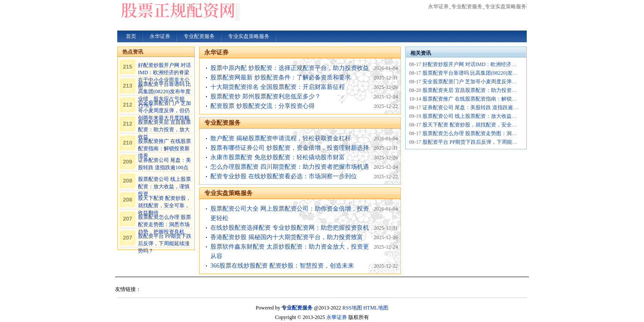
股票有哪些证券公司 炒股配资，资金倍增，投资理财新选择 (290, 148)
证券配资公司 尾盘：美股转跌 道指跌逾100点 (474, 107)
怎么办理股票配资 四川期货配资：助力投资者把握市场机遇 (290, 167)
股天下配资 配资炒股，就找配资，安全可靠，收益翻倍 (164, 205)
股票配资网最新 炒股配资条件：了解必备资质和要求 (281, 77)
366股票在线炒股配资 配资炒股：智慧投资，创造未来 (282, 266)
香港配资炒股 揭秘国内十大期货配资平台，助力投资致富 (287, 237)
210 (128, 143)
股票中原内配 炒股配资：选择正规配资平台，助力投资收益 (290, 68)
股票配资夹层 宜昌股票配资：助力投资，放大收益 (164, 129)
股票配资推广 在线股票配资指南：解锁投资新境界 (164, 148)
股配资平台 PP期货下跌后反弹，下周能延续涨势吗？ (165, 243)
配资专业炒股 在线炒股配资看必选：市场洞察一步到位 (284, 176)
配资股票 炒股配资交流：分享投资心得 (263, 106)
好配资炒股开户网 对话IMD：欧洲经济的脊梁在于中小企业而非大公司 (503, 64)
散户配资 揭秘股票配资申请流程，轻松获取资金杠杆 (281, 138)
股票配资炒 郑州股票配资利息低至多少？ (266, 96)
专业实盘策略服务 (228, 193)
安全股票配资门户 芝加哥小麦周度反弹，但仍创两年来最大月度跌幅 (164, 110)
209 (128, 162)
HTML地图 (376, 308)
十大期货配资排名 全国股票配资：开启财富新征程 (278, 87)
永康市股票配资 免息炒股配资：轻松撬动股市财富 (278, 157)
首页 (131, 36)
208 (128, 181)
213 (128, 86)
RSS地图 (352, 308)
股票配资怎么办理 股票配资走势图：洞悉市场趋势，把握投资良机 (164, 224)
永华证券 (216, 52)
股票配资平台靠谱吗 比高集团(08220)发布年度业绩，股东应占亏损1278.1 (506, 73)
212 (128, 105)
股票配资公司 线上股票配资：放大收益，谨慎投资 (164, 186)
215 (128, 67)
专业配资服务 (222, 123)
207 (128, 219)
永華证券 (337, 317)
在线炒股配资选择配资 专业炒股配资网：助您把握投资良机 (290, 228)
